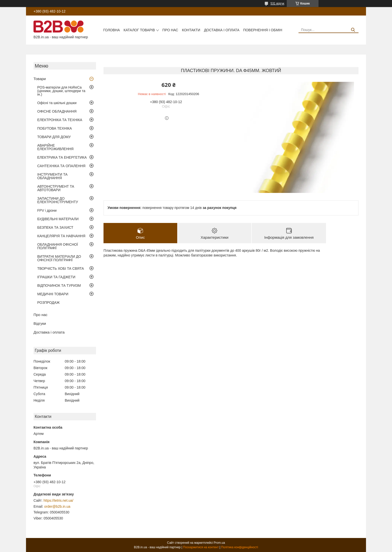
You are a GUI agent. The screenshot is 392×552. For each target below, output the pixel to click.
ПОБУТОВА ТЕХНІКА (54, 128)
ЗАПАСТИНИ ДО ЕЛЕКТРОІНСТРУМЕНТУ (58, 200)
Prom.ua (219, 543)
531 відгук (277, 4)
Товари (40, 79)
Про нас (170, 30)
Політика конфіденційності (240, 547)
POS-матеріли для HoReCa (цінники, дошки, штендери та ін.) (61, 91)
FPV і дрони (47, 210)
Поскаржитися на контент (201, 547)
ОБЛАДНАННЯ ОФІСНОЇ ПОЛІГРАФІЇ (58, 246)
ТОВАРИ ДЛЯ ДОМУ (54, 137)
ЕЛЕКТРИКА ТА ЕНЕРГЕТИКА (62, 157)
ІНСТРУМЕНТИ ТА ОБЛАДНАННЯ (52, 176)
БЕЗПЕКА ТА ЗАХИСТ (55, 227)
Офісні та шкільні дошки (57, 103)
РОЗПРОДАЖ (48, 303)
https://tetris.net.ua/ (58, 500)
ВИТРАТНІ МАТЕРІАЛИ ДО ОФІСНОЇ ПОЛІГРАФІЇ (59, 258)
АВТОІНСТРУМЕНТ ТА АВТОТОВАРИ (56, 188)
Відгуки (40, 323)
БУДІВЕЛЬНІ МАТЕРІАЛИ (58, 219)
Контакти (191, 30)
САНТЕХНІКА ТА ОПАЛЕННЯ (61, 166)
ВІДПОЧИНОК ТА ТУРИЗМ (59, 286)
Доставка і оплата (222, 30)
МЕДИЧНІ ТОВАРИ (53, 294)
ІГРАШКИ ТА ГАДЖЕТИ (56, 277)
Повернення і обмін (263, 30)
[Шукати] (353, 30)
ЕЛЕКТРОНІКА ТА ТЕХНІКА (60, 120)
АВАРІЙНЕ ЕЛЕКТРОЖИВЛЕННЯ (55, 147)
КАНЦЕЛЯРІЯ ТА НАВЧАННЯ (61, 236)
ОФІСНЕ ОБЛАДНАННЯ (57, 111)
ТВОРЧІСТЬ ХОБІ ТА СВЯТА (61, 268)
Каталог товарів (139, 30)
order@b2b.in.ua (57, 506)
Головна (111, 30)
